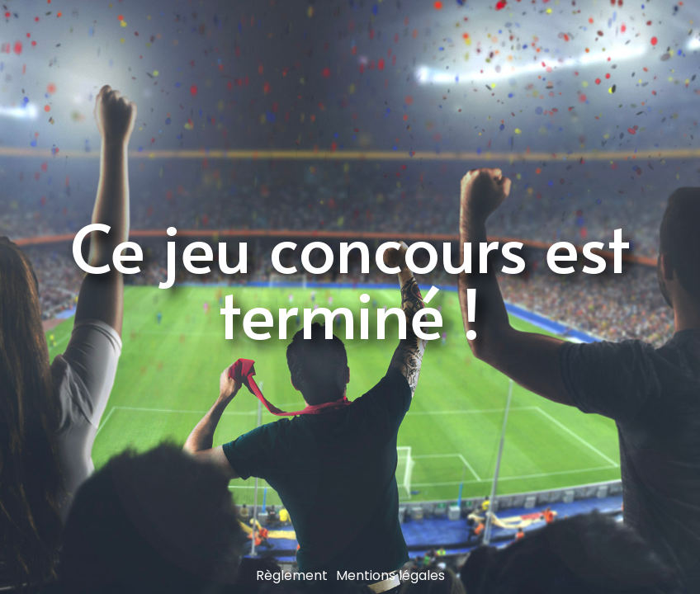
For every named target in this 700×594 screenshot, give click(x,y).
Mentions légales (390, 575)
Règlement (292, 575)
